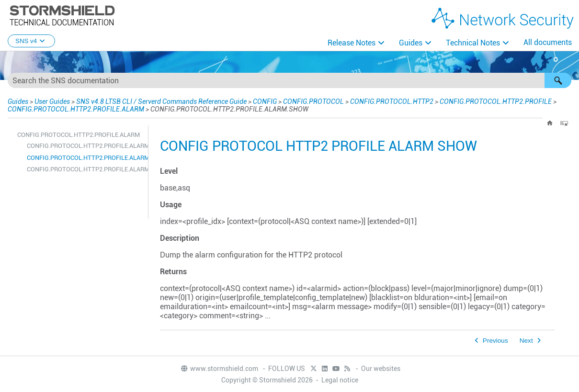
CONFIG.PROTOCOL (313, 101)
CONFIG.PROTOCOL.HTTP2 (392, 101)
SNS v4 (31, 41)
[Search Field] (289, 80)
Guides (411, 43)
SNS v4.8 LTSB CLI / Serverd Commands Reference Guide (161, 101)
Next (526, 341)
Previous (495, 341)
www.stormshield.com (219, 369)
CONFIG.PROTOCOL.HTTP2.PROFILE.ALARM (76, 109)
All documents (548, 42)
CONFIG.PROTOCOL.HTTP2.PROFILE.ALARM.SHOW (85, 158)
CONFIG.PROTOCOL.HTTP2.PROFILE (496, 101)
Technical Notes (473, 43)
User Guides (52, 101)
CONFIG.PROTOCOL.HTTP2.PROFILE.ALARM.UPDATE (85, 169)
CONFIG (265, 101)
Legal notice (340, 380)
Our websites (381, 369)
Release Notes (352, 43)
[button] (558, 80)
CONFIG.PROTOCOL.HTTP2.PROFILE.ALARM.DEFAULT (85, 146)
